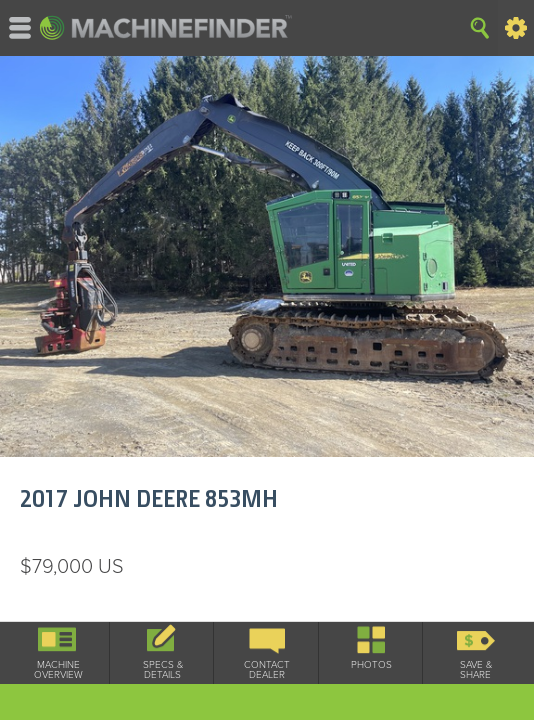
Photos (371, 665)
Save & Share (476, 670)
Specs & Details (163, 670)
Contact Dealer (267, 670)
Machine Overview (58, 670)
